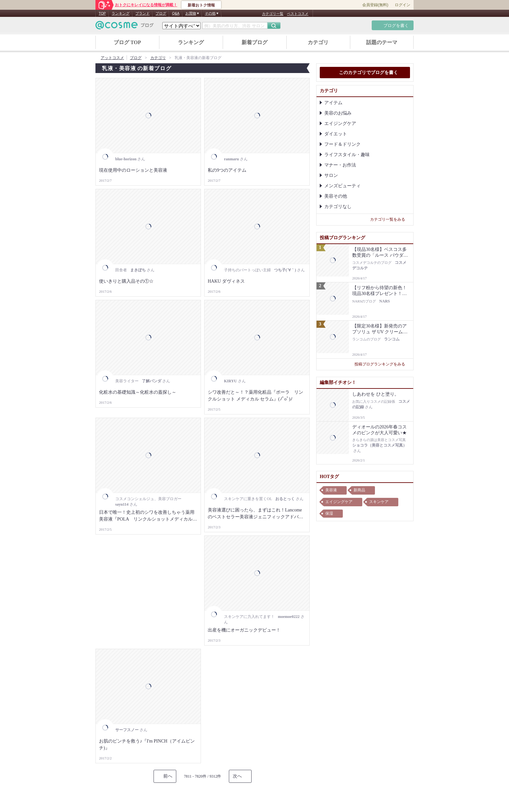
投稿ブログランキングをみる (382, 364)
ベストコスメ (298, 14)
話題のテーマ (382, 42)
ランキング (121, 13)
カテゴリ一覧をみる (390, 219)
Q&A (176, 13)
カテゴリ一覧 (273, 14)
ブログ (161, 13)
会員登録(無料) (375, 5)
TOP (102, 13)
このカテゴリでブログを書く (365, 73)
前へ (168, 776)
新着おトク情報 (201, 5)
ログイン (403, 5)
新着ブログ (255, 42)
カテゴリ (318, 42)
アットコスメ (112, 58)
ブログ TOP (127, 42)
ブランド (143, 13)
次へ (237, 776)
